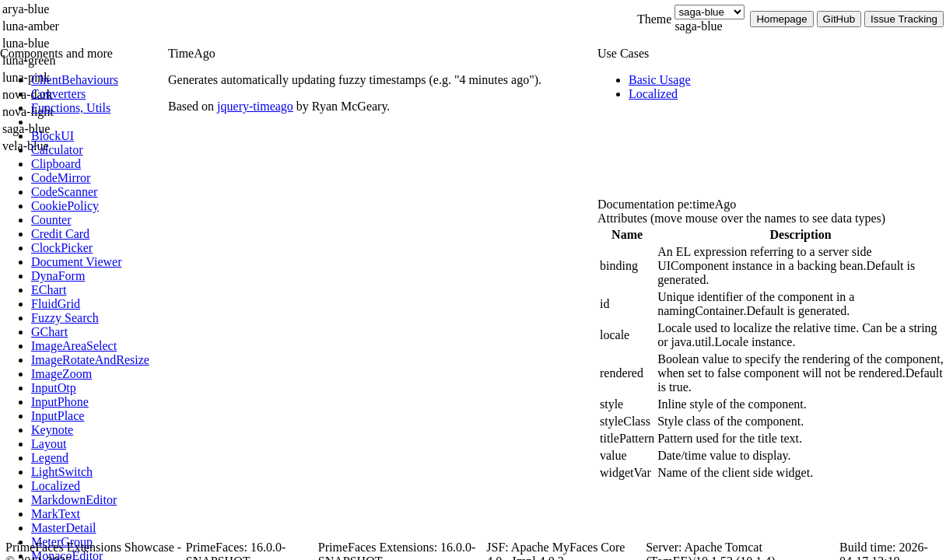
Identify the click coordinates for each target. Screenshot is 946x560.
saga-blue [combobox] (698, 26)
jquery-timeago (255, 106)
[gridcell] (627, 266)
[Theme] (709, 12)
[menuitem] (97, 80)
